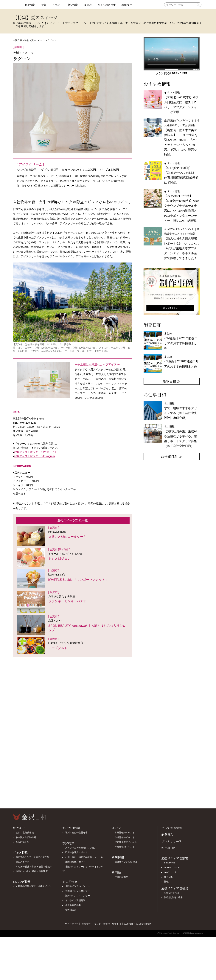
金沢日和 (17, 40)
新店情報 (73, 5)
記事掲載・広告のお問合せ (138, 924)
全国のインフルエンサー (77, 891)
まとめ (88, 5)
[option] (172, 291)
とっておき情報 (107, 5)
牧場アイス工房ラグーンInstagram (35, 456)
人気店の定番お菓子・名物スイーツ (34, 886)
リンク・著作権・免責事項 (108, 924)
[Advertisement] (73, 691)
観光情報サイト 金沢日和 (18, 5)
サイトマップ (72, 924)
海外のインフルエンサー (77, 896)
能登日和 (167, 835)
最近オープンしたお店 (126, 862)
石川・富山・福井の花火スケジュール (84, 857)
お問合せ (127, 5)
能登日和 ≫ (171, 381)
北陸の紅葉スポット (75, 862)
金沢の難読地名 (73, 905)
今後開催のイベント (125, 847)
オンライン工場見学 (75, 900)
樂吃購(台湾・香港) (174, 897)
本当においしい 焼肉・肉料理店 (32, 871)
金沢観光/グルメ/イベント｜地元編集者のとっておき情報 (182, 244)
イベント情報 (182, 102)
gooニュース (170, 872)
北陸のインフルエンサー (77, 886)
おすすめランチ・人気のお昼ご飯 (32, 857)
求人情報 (181, 436)
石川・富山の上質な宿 (76, 833)
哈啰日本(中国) (172, 893)
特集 (44, 5)
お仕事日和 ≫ (171, 457)
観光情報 (30, 5)
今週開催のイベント (125, 837)
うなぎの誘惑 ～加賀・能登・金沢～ (34, 867)
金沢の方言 (71, 910)
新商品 (116, 872)
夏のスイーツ (38, 40)
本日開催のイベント (125, 833)
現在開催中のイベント (126, 842)
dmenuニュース (172, 867)
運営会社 (86, 924)
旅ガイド (19, 828)
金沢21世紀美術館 (25, 833)
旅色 (166, 882)
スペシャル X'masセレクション (81, 848)
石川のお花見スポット (76, 852)
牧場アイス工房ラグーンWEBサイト (36, 452)
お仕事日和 (169, 848)
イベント (57, 5)
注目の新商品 (121, 877)
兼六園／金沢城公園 (26, 837)
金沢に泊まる (22, 842)
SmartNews (170, 863)
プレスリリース (172, 841)
